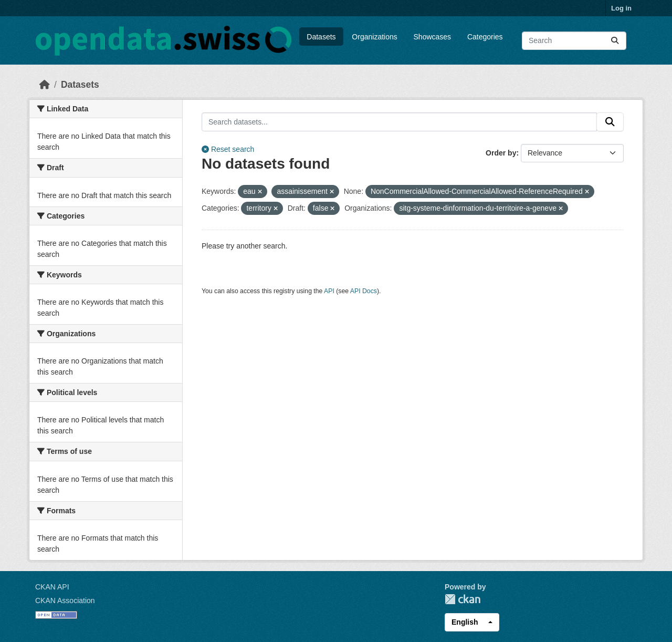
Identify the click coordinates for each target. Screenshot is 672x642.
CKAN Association (65, 600)
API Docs (364, 291)
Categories (485, 37)
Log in (621, 8)
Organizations (374, 37)
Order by (501, 153)
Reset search (228, 149)
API (329, 291)
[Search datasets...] (574, 41)
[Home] (45, 85)
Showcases (433, 37)
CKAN (463, 599)
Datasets (321, 37)
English (465, 622)
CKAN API (52, 587)
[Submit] (615, 41)
